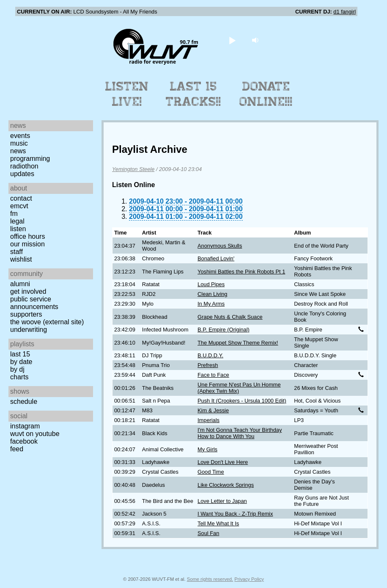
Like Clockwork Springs (226, 485)
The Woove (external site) (47, 322)
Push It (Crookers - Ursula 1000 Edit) (242, 401)
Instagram (25, 426)
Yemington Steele (133, 169)
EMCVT (19, 206)
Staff (16, 252)
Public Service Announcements (34, 303)
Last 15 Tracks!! (193, 94)
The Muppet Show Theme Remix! (238, 343)
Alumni (20, 284)
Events (20, 136)
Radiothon (24, 166)
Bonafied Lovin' (216, 258)
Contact (21, 198)
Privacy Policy (249, 579)
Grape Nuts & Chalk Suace (230, 317)
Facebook (24, 441)
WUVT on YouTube (35, 434)
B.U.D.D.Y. (210, 355)
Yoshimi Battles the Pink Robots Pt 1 (241, 272)
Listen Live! (127, 94)
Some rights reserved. (210, 579)
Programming (30, 159)
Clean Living (212, 294)
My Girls (207, 449)
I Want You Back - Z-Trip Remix (235, 514)
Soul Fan (208, 533)
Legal (17, 221)
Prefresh (208, 365)
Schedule (24, 402)
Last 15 (20, 354)
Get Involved (28, 291)
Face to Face (213, 375)
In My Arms (211, 304)
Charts (19, 377)
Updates (22, 174)
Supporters (26, 314)
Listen (18, 229)
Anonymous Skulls (220, 246)
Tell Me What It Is (218, 523)
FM (14, 214)
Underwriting (29, 330)
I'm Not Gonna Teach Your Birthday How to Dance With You (240, 433)
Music (19, 143)
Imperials (209, 420)
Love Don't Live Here (223, 462)
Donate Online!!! (266, 94)
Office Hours (27, 236)
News (18, 151)
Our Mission (27, 244)
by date (21, 362)
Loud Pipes (211, 284)
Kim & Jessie (213, 410)
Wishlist (21, 259)
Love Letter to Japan (222, 501)
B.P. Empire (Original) (224, 330)
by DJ (17, 369)
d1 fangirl (344, 12)
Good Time (211, 472)
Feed (17, 449)
